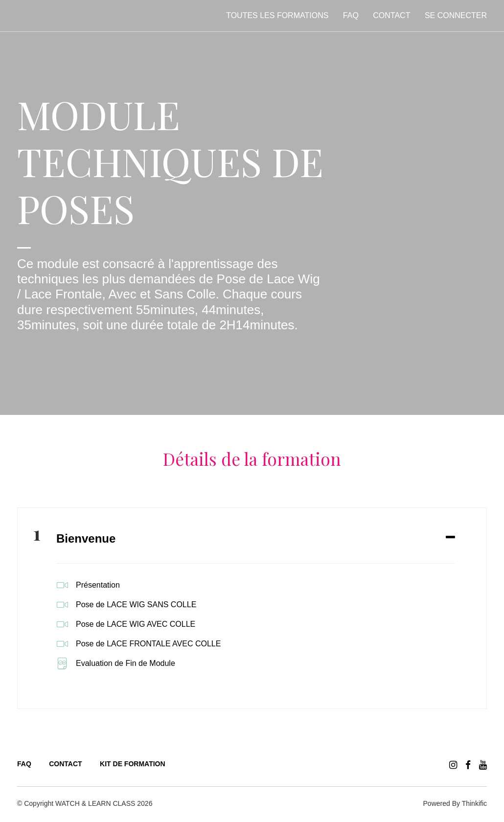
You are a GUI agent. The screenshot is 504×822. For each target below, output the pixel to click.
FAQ (351, 15)
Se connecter (456, 15)
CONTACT (65, 764)
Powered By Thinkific (455, 803)
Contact (391, 15)
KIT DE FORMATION (133, 764)
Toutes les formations (277, 15)
